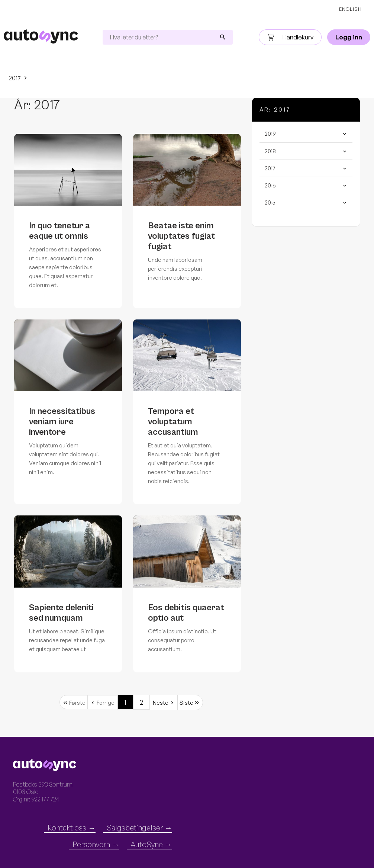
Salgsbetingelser (135, 828)
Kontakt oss (67, 828)
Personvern (91, 844)
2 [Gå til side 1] (141, 702)
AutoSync (147, 844)
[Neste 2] (164, 703)
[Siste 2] (190, 703)
